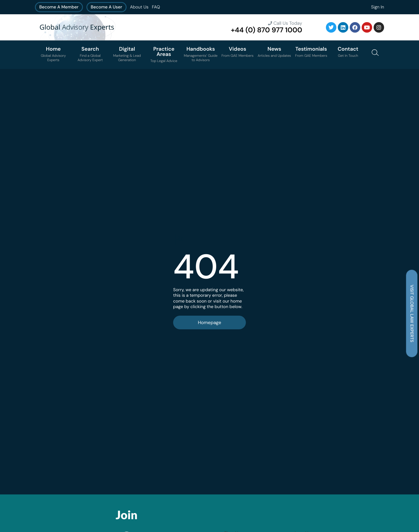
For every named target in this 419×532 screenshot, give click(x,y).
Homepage (210, 322)
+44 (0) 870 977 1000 (266, 30)
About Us (139, 7)
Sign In (378, 7)
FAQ (156, 7)
